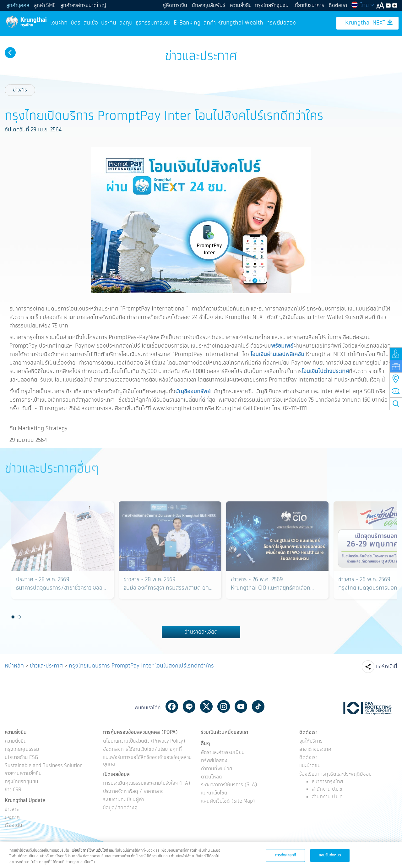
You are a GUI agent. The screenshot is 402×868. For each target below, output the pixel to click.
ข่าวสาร (20, 90)
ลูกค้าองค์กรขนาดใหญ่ (83, 5)
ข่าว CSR (13, 790)
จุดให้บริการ (311, 742)
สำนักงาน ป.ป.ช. (328, 789)
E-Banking (187, 23)
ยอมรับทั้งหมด (330, 860)
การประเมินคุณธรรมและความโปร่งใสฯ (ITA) (147, 784)
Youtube (241, 706)
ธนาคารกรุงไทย (327, 782)
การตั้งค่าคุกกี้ (285, 860)
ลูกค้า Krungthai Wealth (233, 23)
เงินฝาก (59, 23)
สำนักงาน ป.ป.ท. (328, 797)
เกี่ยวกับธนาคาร (309, 5)
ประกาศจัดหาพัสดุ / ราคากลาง (133, 792)
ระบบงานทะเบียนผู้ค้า (123, 800)
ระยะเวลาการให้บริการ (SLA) (229, 785)
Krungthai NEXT (369, 23)
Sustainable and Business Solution (44, 766)
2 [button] (19, 617)
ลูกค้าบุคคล (18, 5)
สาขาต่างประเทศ (315, 750)
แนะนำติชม (310, 766)
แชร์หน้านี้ (387, 667)
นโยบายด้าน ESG (21, 758)
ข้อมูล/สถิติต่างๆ (120, 808)
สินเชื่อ (91, 23)
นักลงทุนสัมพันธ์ (209, 5)
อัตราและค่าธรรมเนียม (223, 753)
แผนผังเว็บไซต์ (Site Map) (228, 802)
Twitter (206, 706)
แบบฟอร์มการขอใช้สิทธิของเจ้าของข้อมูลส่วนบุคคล (147, 761)
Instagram (224, 706)
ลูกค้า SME (45, 5)
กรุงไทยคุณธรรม (22, 750)
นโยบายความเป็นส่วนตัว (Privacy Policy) (144, 742)
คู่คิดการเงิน (175, 5)
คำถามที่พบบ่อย (217, 769)
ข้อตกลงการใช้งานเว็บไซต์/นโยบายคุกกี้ (142, 750)
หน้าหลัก (14, 666)
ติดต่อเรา (338, 5)
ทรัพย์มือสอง (281, 23)
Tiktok (258, 706)
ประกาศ (12, 818)
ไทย (362, 5)
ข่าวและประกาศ (46, 666)
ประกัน (109, 23)
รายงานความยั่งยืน (23, 774)
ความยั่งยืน (241, 5)
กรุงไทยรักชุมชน (272, 5)
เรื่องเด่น (14, 826)
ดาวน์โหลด (212, 777)
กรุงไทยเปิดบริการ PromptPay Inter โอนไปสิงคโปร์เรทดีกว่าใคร (141, 666)
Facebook (172, 706)
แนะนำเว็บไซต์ (214, 793)
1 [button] (13, 617)
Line (189, 706)
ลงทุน (126, 23)
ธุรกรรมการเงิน (153, 23)
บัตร (76, 23)
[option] (62, 556)
